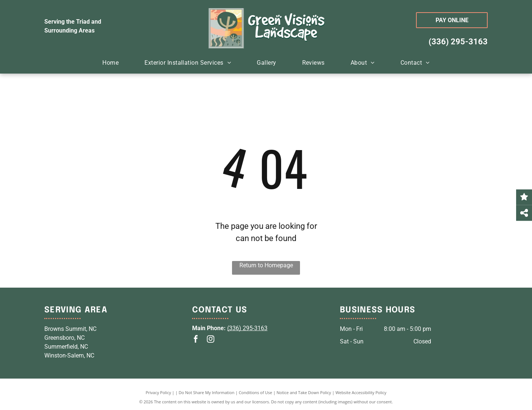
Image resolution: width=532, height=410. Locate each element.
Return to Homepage (266, 265)
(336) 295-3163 (458, 42)
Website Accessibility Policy (361, 392)
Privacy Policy (158, 392)
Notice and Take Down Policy (304, 392)
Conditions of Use (255, 392)
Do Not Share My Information (207, 392)
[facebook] (196, 340)
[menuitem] (110, 63)
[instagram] (211, 340)
